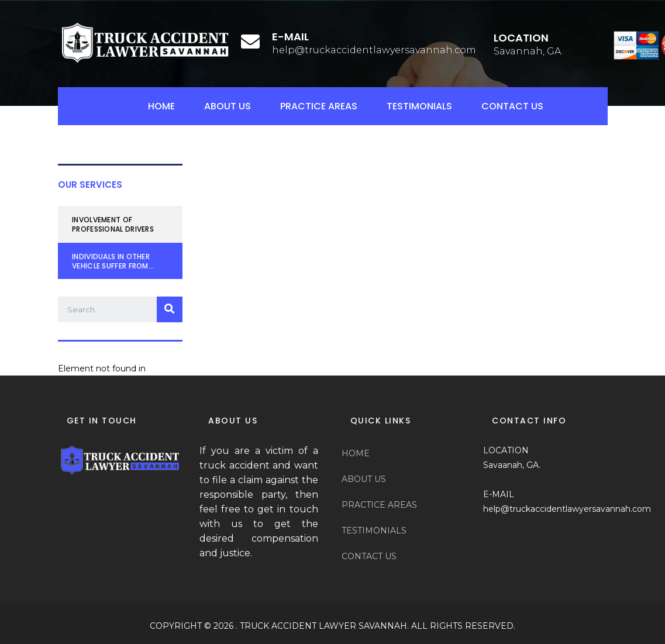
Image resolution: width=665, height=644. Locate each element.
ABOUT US (228, 106)
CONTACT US (512, 106)
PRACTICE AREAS (319, 106)
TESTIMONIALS (419, 106)
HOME (161, 106)
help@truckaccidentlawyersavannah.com (374, 50)
